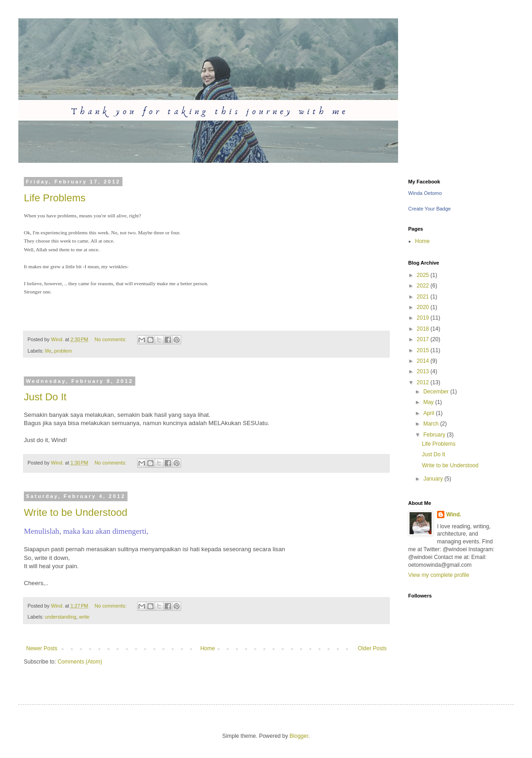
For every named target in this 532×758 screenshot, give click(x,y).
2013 (424, 371)
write (84, 617)
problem (63, 351)
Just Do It (45, 397)
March (432, 424)
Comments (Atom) (80, 662)
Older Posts (372, 648)
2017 (424, 339)
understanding (61, 617)
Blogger (299, 736)
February (435, 435)
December (437, 392)
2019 (424, 318)
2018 (424, 329)
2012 (424, 382)
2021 (424, 297)
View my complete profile (439, 575)
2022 (424, 286)
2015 (424, 350)
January (434, 479)
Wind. (454, 515)
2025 (424, 275)
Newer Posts (42, 648)
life (48, 351)
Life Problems (55, 198)
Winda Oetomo (425, 193)
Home (208, 648)
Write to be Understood (76, 512)
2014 (424, 361)
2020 (424, 307)
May (429, 402)
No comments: (111, 339)
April (429, 413)
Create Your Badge (429, 209)
